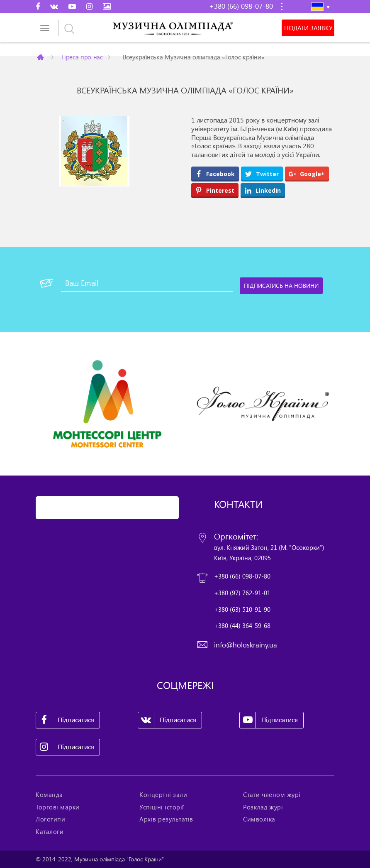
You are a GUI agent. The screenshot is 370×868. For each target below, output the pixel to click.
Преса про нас (82, 57)
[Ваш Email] (147, 283)
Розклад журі (263, 807)
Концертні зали (163, 794)
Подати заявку (308, 28)
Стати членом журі (272, 794)
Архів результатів (166, 819)
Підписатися (65, 720)
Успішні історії (162, 807)
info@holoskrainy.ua (246, 645)
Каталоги (50, 831)
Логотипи (50, 819)
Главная (41, 57)
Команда (49, 794)
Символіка (259, 819)
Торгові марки (58, 807)
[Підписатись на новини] (281, 286)
